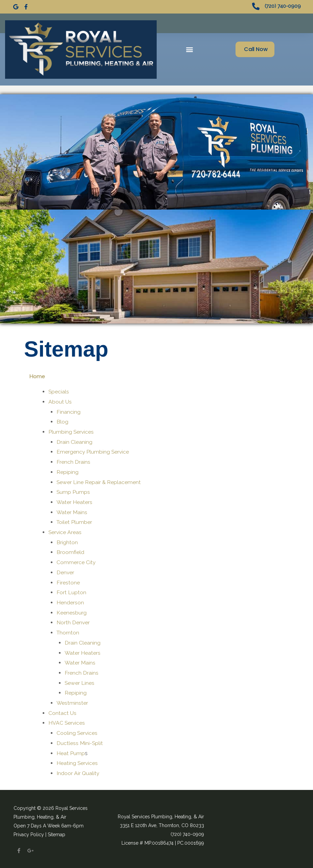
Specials (59, 390)
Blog (62, 420)
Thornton (68, 631)
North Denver (73, 621)
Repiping (68, 471)
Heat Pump (71, 752)
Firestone (68, 581)
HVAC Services (67, 722)
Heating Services (77, 762)
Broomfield (70, 551)
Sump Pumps (73, 491)
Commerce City (76, 561)
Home (37, 375)
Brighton (67, 541)
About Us (60, 400)
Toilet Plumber (75, 521)
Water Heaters (75, 501)
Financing (69, 411)
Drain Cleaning (74, 441)
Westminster (72, 702)
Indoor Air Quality (78, 772)
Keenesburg (72, 611)
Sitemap (57, 833)
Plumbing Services (71, 430)
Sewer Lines (80, 682)
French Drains (73, 461)
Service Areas (65, 531)
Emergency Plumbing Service (93, 451)
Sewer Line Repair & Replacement (99, 481)
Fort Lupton (71, 591)
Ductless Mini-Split (80, 742)
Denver (65, 571)
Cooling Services (77, 732)
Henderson (70, 601)
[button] (190, 48)
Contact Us (62, 712)
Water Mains (72, 511)
